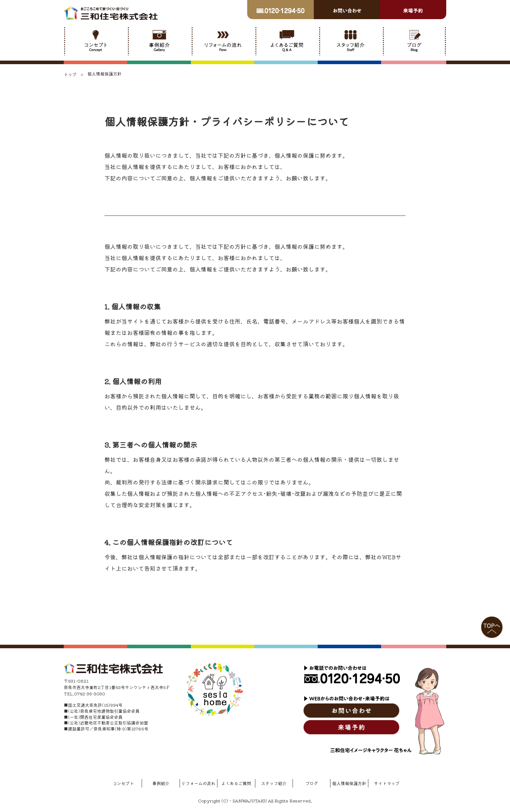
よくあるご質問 (236, 783)
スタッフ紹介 (274, 783)
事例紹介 (161, 783)
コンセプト (123, 783)
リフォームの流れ (198, 783)
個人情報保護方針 (349, 783)
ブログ (312, 783)
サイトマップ (387, 783)
